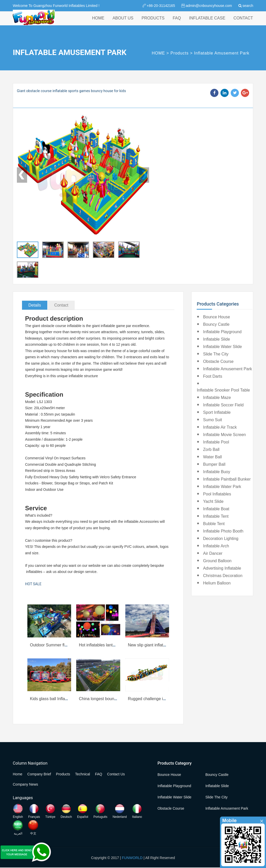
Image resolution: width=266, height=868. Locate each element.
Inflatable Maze (217, 398)
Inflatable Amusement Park (222, 53)
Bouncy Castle (216, 324)
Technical (83, 774)
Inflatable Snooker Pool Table (223, 390)
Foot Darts (213, 376)
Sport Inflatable (217, 412)
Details (35, 305)
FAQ (177, 23)
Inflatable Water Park (222, 487)
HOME (98, 23)
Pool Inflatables (217, 494)
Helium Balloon (217, 583)
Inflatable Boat (216, 509)
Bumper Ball (214, 464)
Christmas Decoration (223, 576)
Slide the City (216, 354)
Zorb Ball (211, 449)
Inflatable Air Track (220, 427)
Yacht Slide (213, 501)
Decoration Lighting (221, 539)
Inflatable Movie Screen (224, 435)
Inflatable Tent (216, 516)
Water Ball (212, 457)
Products (179, 53)
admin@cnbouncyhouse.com (209, 6)
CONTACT (243, 23)
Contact (61, 305)
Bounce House (217, 317)
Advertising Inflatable (222, 568)
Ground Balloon (217, 561)
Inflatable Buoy (217, 472)
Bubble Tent (214, 524)
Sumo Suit (213, 420)
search (248, 6)
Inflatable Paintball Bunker (227, 479)
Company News (25, 784)
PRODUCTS (153, 23)
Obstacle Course (218, 361)
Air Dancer (213, 553)
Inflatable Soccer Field (223, 405)
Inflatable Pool (216, 442)
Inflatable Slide (217, 339)
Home (18, 774)
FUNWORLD (132, 858)
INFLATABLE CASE (207, 23)
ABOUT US (123, 23)
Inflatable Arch (216, 546)
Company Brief (39, 774)
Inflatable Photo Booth (223, 531)
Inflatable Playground (222, 332)
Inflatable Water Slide (222, 347)
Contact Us (116, 774)
